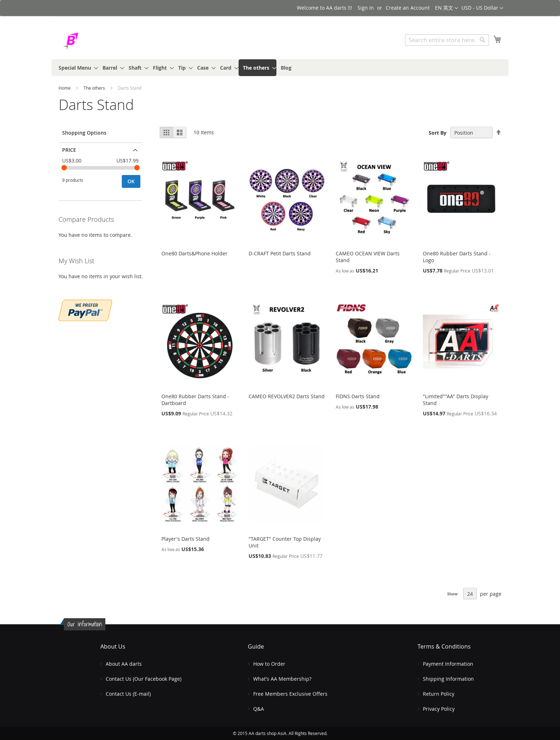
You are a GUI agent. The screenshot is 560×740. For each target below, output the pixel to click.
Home (65, 88)
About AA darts (124, 664)
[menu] (280, 68)
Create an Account (408, 8)
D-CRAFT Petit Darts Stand (280, 253)
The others (95, 88)
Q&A (259, 709)
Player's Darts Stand (186, 539)
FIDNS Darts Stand (358, 396)
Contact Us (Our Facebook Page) (144, 679)
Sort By (437, 133)
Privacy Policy (439, 709)
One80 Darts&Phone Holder (194, 253)
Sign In (366, 8)
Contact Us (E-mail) (128, 694)
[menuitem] (76, 68)
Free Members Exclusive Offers (290, 694)
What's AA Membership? (282, 679)
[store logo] (89, 41)
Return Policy (439, 694)
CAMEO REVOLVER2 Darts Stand (287, 396)
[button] (482, 8)
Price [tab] (69, 150)
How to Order (269, 664)
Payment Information (448, 664)
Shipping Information (448, 679)
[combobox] (447, 40)
